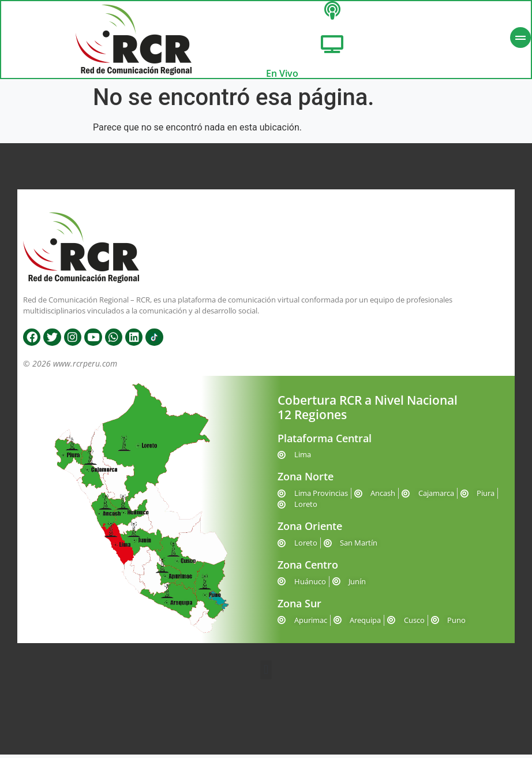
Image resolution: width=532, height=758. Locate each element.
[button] (266, 673)
